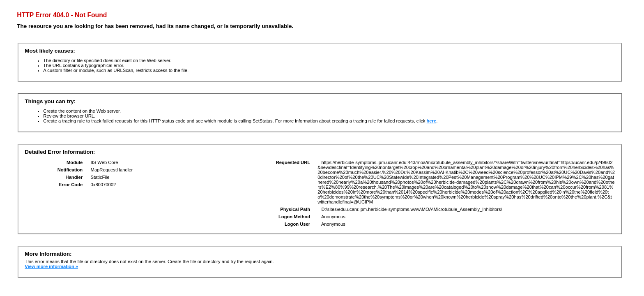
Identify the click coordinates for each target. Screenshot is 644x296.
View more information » (51, 266)
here (432, 121)
